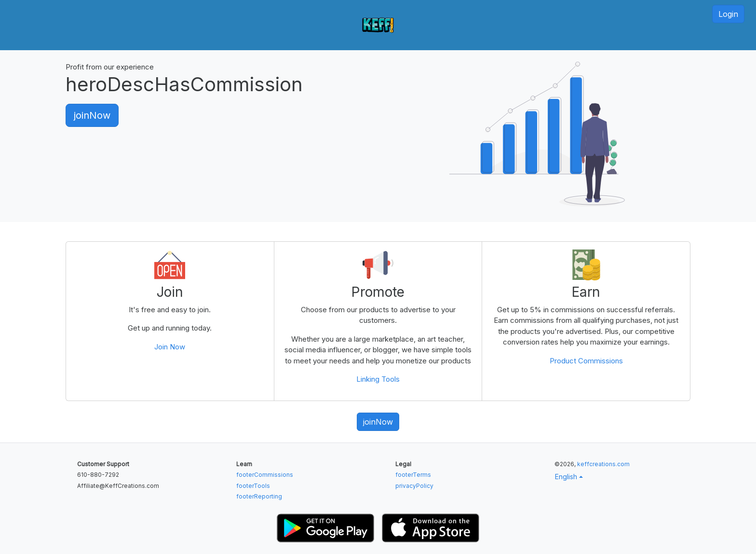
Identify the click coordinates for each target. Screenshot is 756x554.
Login (728, 14)
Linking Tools (378, 379)
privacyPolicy (414, 486)
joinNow (92, 115)
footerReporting (259, 496)
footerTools (253, 486)
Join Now (170, 347)
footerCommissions (265, 475)
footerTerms (413, 475)
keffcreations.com (603, 464)
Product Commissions (586, 361)
